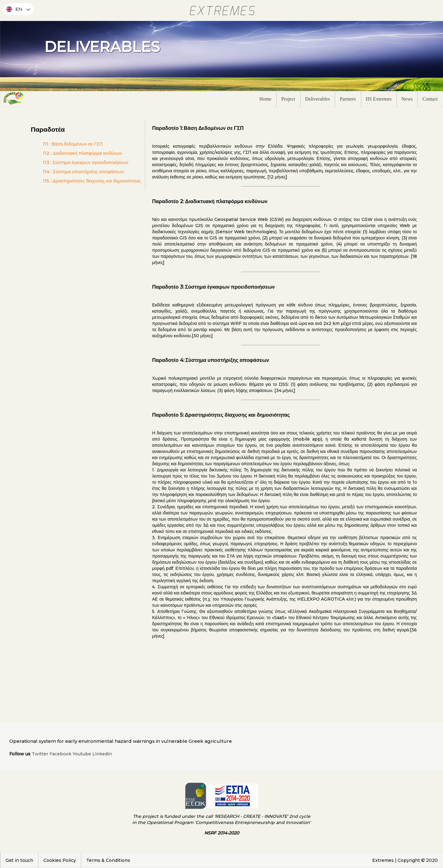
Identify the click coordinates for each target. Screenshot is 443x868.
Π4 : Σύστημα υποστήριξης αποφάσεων (84, 172)
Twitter (40, 754)
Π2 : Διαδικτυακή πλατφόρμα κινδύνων (83, 153)
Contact (430, 99)
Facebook (60, 754)
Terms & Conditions (108, 860)
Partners (348, 99)
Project (288, 99)
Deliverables (318, 99)
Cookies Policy (60, 860)
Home (265, 99)
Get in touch (19, 860)
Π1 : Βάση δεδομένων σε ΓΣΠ (73, 144)
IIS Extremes (379, 99)
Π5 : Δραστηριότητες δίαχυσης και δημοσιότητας (92, 181)
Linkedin (102, 754)
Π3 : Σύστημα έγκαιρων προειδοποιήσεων (86, 162)
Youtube (82, 754)
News (407, 99)
